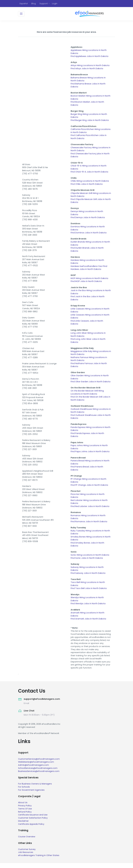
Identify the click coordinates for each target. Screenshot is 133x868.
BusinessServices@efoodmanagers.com (39, 776)
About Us (23, 807)
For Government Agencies (31, 795)
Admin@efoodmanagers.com (33, 770)
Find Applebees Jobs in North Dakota (89, 57)
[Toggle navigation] (21, 14)
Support (44, 4)
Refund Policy (25, 817)
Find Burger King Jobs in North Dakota (90, 121)
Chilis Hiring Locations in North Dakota (90, 182)
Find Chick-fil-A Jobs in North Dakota (89, 173)
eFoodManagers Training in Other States (39, 860)
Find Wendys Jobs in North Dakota (88, 608)
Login (55, 4)
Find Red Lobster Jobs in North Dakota (90, 510)
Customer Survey (27, 854)
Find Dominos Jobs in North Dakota (89, 234)
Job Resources (26, 857)
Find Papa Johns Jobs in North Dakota (90, 455)
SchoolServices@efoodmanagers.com (38, 773)
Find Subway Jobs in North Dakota (88, 578)
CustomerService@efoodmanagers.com (39, 764)
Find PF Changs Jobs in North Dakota (89, 489)
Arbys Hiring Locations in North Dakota (90, 66)
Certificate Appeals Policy (31, 829)
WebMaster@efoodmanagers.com (36, 767)
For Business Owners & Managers (35, 789)
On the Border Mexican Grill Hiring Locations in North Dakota (87, 395)
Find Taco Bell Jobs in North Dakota (89, 593)
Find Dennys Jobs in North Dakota (88, 219)
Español (24, 4)
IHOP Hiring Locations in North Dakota (89, 280)
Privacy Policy (25, 811)
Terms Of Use (25, 814)
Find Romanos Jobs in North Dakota (89, 526)
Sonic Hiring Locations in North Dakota (90, 559)
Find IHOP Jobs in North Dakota (86, 283)
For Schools (24, 792)
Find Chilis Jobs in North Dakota (87, 185)
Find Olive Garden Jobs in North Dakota (91, 385)
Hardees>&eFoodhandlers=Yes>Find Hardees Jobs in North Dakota (89, 270)
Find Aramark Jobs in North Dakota (88, 624)
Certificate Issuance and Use (33, 820)
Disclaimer (23, 826)
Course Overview (27, 842)
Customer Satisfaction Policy (33, 823)
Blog (34, 4)
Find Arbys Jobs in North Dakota (87, 69)
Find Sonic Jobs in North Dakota (87, 562)
